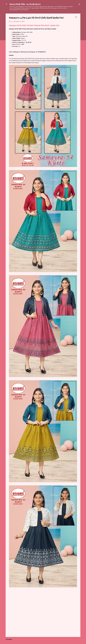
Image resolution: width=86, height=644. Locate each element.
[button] (76, 17)
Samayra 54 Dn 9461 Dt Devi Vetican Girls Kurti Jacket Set (34, 25)
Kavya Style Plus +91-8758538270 (25, 4)
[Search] (79, 5)
